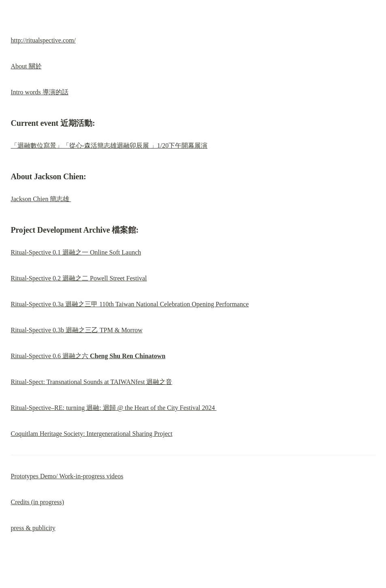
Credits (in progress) (38, 502)
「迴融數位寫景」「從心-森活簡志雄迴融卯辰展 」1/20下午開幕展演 (109, 145)
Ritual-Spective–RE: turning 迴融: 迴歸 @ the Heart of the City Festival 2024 (114, 408)
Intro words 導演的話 (40, 92)
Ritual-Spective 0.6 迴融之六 (88, 356)
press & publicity (33, 528)
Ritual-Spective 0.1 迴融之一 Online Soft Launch (76, 252)
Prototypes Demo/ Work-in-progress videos (67, 476)
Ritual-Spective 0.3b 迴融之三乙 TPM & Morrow (77, 330)
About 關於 (26, 66)
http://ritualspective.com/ (43, 40)
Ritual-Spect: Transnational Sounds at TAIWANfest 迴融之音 (92, 382)
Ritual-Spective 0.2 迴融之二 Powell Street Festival (79, 278)
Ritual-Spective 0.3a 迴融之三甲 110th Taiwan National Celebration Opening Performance (130, 304)
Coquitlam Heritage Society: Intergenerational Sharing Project (92, 434)
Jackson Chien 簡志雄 (41, 199)
